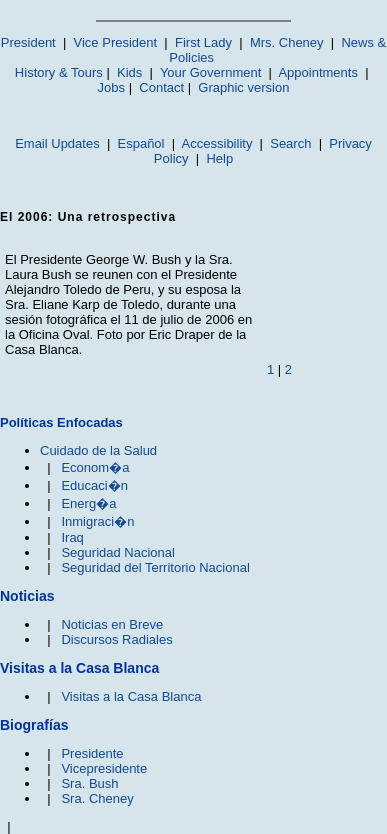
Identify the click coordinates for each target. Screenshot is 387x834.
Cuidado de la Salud (98, 450)
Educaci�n (94, 485)
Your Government (210, 72)
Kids (129, 72)
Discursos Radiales (116, 639)
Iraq (72, 537)
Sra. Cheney (97, 798)
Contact (161, 87)
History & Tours (59, 72)
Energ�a (88, 503)
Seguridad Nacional (117, 552)
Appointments (318, 72)
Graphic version (243, 87)
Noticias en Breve (112, 624)
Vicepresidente (104, 768)
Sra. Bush (89, 783)
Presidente (92, 753)
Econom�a (95, 467)
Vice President (116, 42)
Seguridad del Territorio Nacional (155, 567)
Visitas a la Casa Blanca (131, 696)
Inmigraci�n (97, 521)
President (28, 42)
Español (141, 143)
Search (290, 143)
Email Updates (57, 143)
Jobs (111, 87)
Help (219, 158)
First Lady (203, 42)
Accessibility (217, 143)
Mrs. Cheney (287, 42)
